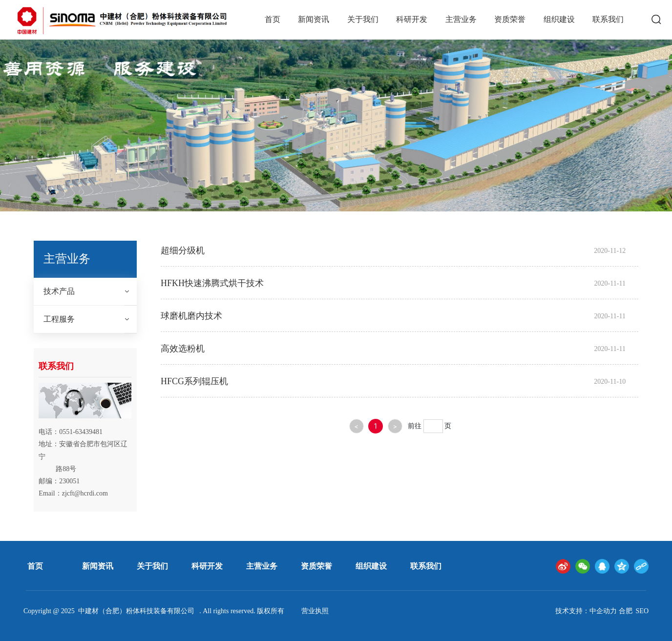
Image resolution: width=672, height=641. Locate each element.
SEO (642, 611)
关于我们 (152, 566)
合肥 (626, 611)
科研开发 (207, 566)
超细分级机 (183, 250)
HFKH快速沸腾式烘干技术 (212, 283)
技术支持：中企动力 (586, 611)
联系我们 (426, 566)
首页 (35, 566)
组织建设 (371, 566)
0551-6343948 (79, 432)
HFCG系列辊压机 (194, 381)
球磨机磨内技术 (191, 316)
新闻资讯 (98, 566)
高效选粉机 (183, 349)
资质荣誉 (316, 566)
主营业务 (262, 566)
